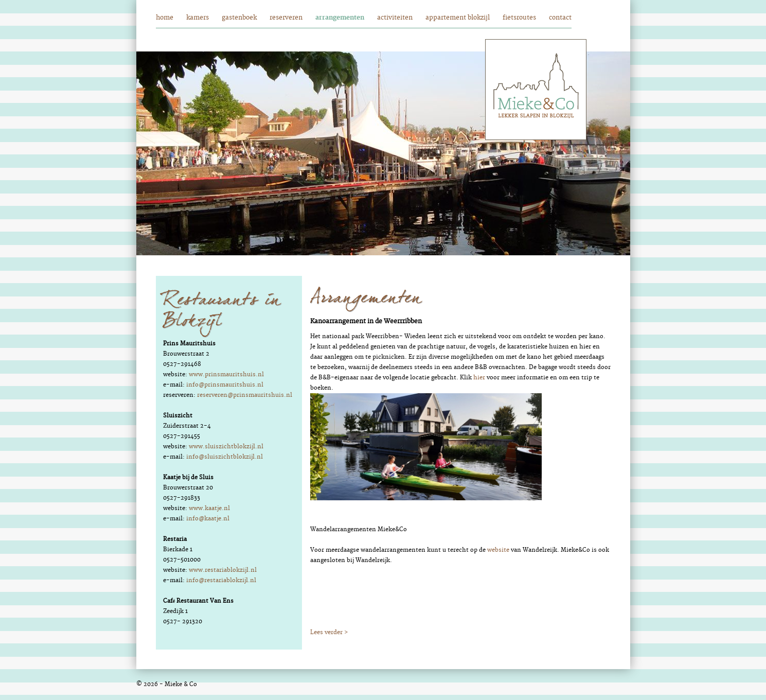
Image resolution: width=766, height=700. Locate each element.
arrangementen (340, 17)
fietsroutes (519, 17)
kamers (198, 17)
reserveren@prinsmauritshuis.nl (245, 395)
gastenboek (239, 17)
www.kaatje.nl (209, 508)
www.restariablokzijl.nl (223, 570)
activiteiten (395, 17)
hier (479, 378)
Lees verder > (329, 632)
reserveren (286, 17)
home (165, 17)
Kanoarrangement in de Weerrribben (366, 321)
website (498, 550)
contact (560, 17)
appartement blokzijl (458, 17)
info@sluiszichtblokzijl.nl (225, 457)
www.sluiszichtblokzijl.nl (226, 447)
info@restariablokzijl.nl (221, 580)
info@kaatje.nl (208, 519)
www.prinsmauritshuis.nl (226, 374)
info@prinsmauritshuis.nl (225, 385)
